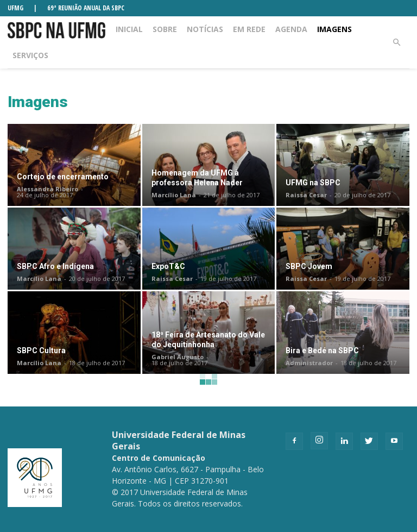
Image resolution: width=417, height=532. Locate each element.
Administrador (309, 363)
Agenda (291, 29)
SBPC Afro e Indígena (55, 266)
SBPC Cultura (41, 351)
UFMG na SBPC (313, 183)
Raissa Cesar (306, 195)
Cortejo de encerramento (63, 177)
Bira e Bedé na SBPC (322, 351)
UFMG (15, 8)
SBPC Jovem (309, 266)
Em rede (249, 29)
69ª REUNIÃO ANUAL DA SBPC (86, 8)
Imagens (334, 29)
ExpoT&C (168, 266)
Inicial (129, 29)
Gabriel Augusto (178, 357)
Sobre (165, 29)
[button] (396, 42)
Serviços (30, 55)
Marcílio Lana (174, 195)
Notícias (205, 29)
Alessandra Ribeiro (48, 189)
